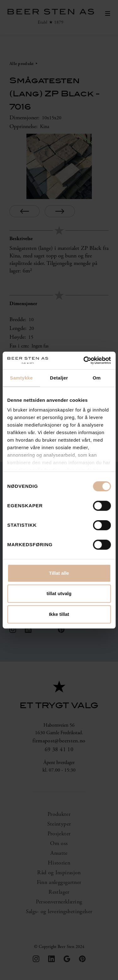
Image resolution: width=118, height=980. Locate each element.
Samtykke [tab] (21, 378)
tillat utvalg (59, 593)
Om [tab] (97, 378)
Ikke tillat (59, 614)
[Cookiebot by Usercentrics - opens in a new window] (84, 360)
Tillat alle (59, 573)
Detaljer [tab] (59, 378)
